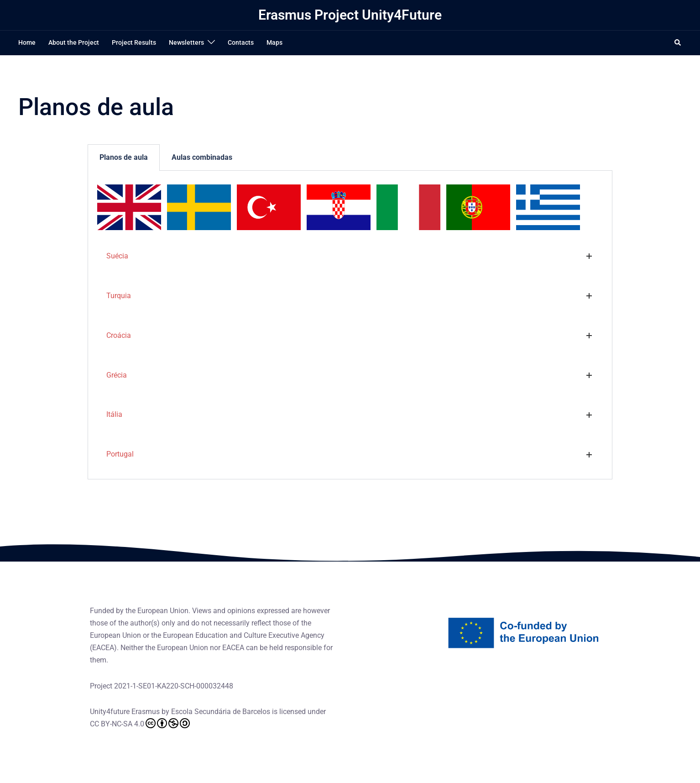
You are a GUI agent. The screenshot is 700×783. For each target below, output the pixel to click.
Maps (274, 42)
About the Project (74, 42)
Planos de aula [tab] (124, 157)
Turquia (119, 296)
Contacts (241, 42)
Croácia (119, 335)
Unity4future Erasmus (125, 712)
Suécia (117, 256)
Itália (114, 414)
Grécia (117, 375)
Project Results (134, 42)
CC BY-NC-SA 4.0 (140, 723)
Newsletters (186, 42)
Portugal (120, 454)
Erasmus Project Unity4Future (350, 15)
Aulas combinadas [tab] (202, 157)
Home (27, 42)
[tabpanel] (350, 325)
